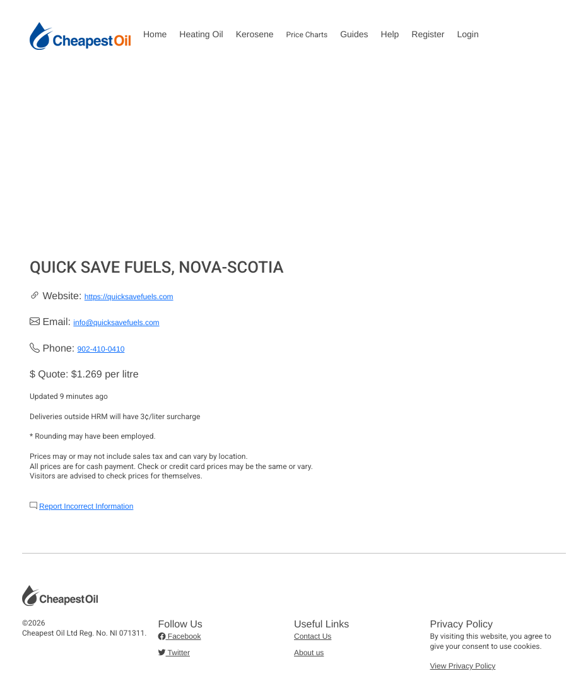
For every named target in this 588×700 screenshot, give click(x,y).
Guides (354, 34)
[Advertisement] (294, 163)
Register (428, 34)
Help (390, 34)
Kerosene (255, 34)
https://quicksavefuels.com (129, 297)
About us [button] (309, 653)
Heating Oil (201, 34)
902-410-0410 (101, 349)
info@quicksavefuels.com (116, 323)
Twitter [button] (174, 653)
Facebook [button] (180, 636)
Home (155, 34)
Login (467, 34)
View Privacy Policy (463, 666)
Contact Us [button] (313, 636)
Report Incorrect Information (86, 506)
